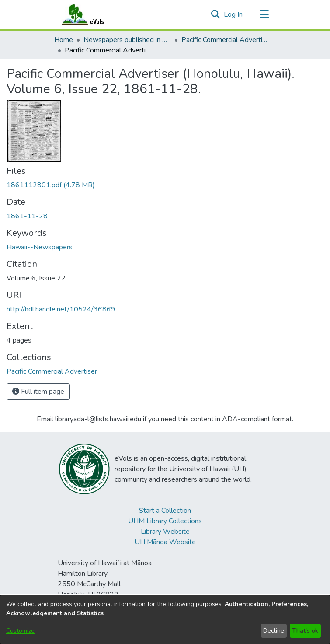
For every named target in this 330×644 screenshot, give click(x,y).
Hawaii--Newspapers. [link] (40, 247)
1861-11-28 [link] (27, 216)
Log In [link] (234, 14)
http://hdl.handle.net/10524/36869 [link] (61, 309)
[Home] (91, 14)
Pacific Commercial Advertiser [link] (225, 40)
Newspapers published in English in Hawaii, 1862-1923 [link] (127, 40)
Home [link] (64, 40)
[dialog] (165, 619)
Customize (20, 631)
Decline (274, 631)
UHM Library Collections (165, 521)
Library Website (165, 532)
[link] (51, 185)
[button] (216, 14)
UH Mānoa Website (165, 542)
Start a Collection (165, 511)
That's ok (305, 631)
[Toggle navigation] (264, 14)
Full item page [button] (38, 392)
